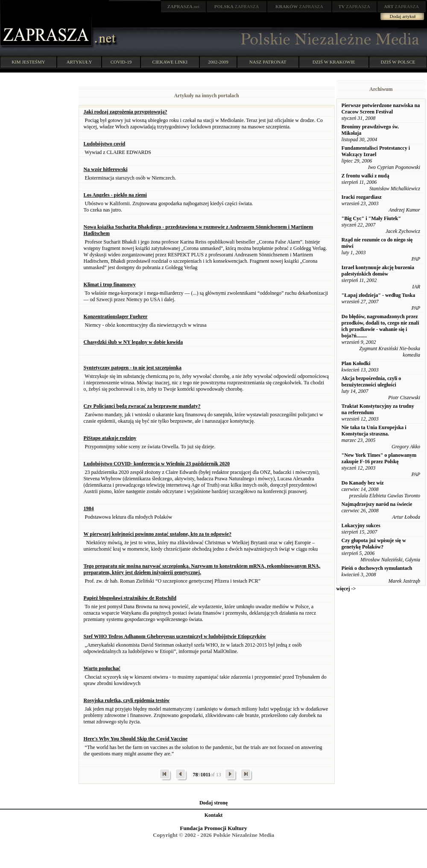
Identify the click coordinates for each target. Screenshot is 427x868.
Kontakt (214, 815)
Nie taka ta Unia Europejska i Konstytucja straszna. (374, 431)
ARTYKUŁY (79, 62)
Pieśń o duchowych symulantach (377, 568)
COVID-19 (121, 62)
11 (208, 775)
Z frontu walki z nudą (366, 176)
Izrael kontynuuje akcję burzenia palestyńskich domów (378, 271)
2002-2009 (218, 62)
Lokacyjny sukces (361, 525)
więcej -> (346, 589)
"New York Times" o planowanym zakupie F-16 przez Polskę (379, 458)
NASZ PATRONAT (268, 62)
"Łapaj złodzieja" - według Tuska (379, 295)
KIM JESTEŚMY (28, 62)
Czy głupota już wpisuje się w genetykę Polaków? (374, 544)
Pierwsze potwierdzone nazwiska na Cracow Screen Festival (381, 109)
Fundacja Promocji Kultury (213, 828)
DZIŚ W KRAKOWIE (334, 62)
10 (203, 775)
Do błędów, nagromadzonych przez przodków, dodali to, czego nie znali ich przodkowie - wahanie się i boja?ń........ (380, 326)
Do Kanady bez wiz (363, 483)
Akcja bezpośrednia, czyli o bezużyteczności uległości (371, 382)
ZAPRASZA (237, 6)
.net (184, 6)
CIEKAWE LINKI (170, 62)
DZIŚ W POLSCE (398, 62)
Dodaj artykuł (403, 16)
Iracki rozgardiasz (362, 197)
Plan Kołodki (356, 363)
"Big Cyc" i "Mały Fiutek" (371, 218)
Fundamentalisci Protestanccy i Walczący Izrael (376, 151)
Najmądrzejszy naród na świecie (377, 504)
